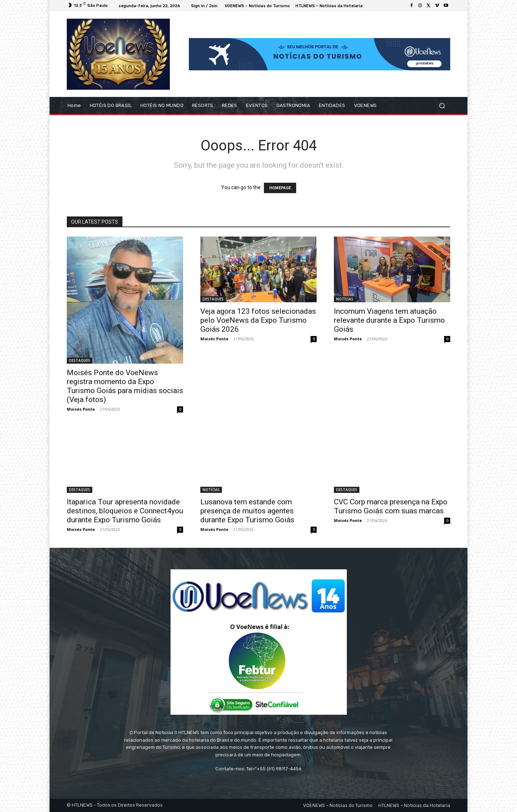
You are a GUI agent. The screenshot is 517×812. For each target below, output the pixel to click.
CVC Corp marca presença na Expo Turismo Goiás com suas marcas (391, 506)
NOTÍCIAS (345, 299)
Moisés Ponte (81, 409)
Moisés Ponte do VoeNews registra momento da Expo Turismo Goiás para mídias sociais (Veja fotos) (125, 386)
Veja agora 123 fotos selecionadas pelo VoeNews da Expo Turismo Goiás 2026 (258, 320)
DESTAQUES (80, 360)
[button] (442, 106)
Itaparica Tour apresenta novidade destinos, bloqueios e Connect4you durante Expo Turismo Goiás (125, 511)
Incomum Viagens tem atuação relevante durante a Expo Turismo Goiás (389, 320)
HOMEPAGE (280, 188)
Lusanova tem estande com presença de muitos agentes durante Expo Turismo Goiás (247, 511)
